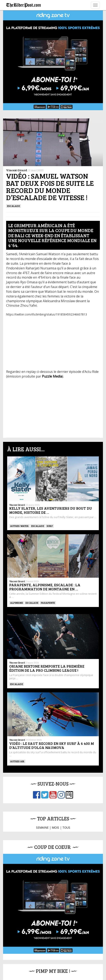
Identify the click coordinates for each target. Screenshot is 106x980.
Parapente (48, 603)
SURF (50, 526)
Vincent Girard (17, 170)
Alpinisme (17, 603)
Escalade (14, 206)
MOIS (55, 827)
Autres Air (17, 761)
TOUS (66, 827)
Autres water (19, 526)
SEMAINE (42, 827)
